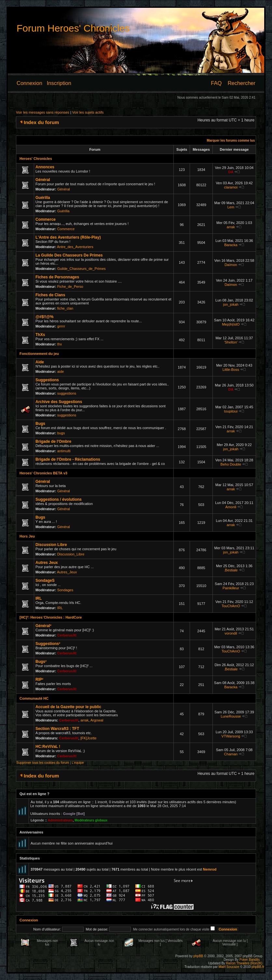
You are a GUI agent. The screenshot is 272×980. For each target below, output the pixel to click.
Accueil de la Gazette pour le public (68, 707)
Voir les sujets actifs (88, 112)
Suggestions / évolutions (59, 499)
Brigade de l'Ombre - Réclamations (68, 459)
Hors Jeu (27, 536)
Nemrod (210, 869)
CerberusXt (67, 635)
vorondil (231, 633)
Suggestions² (48, 644)
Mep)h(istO (231, 324)
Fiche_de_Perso (70, 287)
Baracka (231, 245)
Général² (43, 626)
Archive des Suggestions (59, 402)
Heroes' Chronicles (36, 159)
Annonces (45, 167)
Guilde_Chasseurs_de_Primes (82, 269)
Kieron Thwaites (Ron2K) (244, 963)
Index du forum (41, 122)
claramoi (231, 187)
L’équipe (78, 763)
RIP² (39, 679)
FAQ (216, 83)
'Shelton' (231, 342)
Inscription (59, 83)
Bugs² (41, 662)
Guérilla (43, 198)
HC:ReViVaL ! (48, 747)
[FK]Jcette (88, 738)
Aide (40, 362)
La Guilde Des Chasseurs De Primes (69, 255)
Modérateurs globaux (91, 820)
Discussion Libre (51, 545)
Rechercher (242, 83)
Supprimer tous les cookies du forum (43, 763)
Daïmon (231, 265)
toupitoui (231, 411)
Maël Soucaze (229, 967)
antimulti (64, 451)
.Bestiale (231, 570)
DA (231, 172)
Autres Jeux (47, 563)
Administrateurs (60, 820)
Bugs (40, 424)
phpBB (198, 956)
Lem (231, 207)
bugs (61, 433)
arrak (231, 227)
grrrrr (61, 326)
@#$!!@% (44, 317)
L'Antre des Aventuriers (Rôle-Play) (68, 237)
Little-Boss (231, 370)
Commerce (46, 219)
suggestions (67, 393)
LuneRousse (231, 716)
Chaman (231, 754)
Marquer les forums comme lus (231, 140)
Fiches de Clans (50, 295)
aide (61, 371)
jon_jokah (231, 304)
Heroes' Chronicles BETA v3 (43, 473)
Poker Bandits (250, 960)
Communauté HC (34, 698)
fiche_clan (65, 308)
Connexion (29, 83)
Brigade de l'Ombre (53, 441)
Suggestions (47, 380)
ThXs (40, 335)
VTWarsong (231, 736)
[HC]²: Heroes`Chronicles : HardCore (51, 617)
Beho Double (231, 464)
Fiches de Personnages (57, 277)
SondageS (45, 581)
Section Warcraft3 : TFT (57, 729)
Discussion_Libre (71, 554)
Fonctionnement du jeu (39, 354)
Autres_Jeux (67, 572)
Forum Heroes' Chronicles (73, 28)
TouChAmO (231, 606)
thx (60, 344)
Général (43, 180)
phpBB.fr (258, 967)
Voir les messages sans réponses (43, 112)
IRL (39, 598)
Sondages (65, 590)
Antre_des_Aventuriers (75, 247)
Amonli (231, 507)
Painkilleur (231, 588)
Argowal (97, 720)
